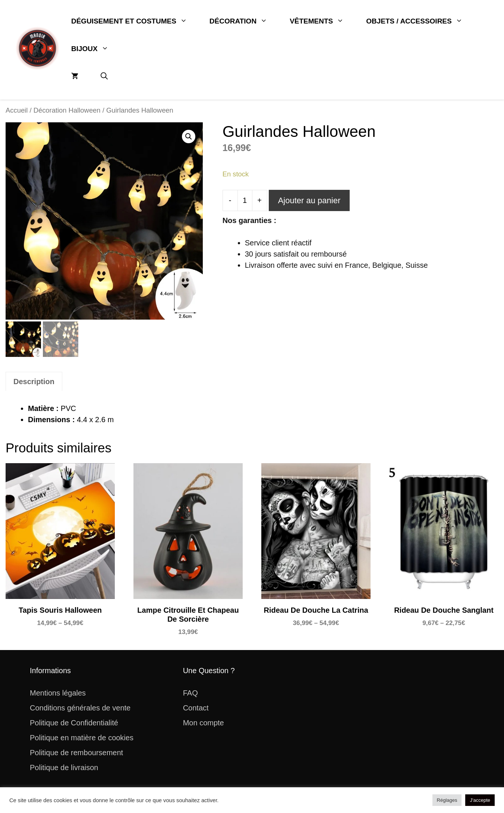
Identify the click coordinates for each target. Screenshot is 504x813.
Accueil (17, 110)
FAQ (190, 693)
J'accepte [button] (480, 800)
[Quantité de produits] (245, 200)
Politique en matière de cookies (82, 738)
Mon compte (204, 723)
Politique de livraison (64, 768)
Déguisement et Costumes (135, 21)
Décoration (244, 21)
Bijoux (95, 49)
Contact (196, 708)
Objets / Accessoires (420, 21)
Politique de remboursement (76, 753)
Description (34, 382)
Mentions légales (58, 693)
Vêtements (322, 21)
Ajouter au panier (309, 200)
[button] (104, 76)
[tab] (34, 381)
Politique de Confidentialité (74, 723)
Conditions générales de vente (80, 708)
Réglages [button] (447, 800)
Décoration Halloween (67, 110)
